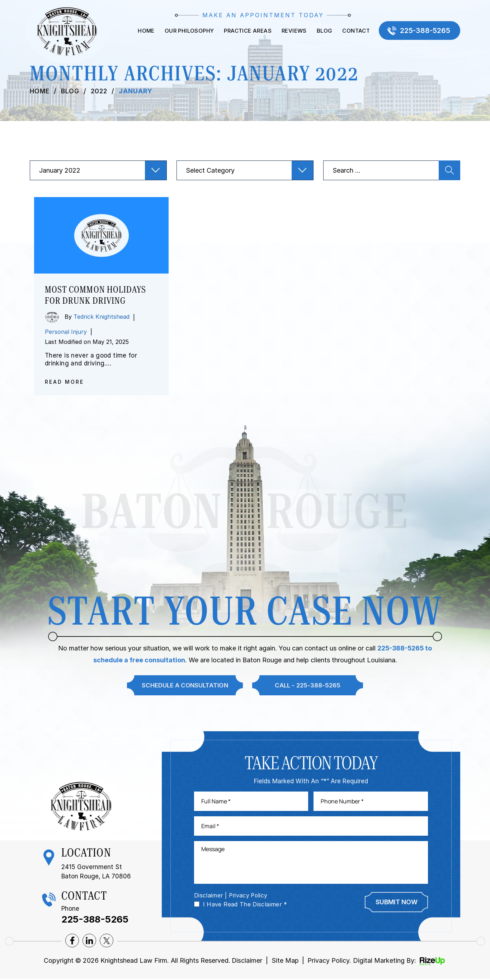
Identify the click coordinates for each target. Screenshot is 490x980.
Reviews (293, 31)
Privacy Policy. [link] (330, 962)
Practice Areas (247, 31)
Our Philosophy (188, 31)
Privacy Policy (249, 896)
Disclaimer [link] (247, 962)
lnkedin (89, 942)
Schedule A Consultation (184, 685)
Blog (324, 31)
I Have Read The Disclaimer (245, 905)
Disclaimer (209, 896)
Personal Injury (66, 332)
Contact (355, 31)
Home (145, 31)
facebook (72, 942)
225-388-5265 (425, 31)
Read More (64, 382)
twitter (107, 942)
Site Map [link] (285, 962)
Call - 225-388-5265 (308, 685)
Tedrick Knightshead (102, 317)
